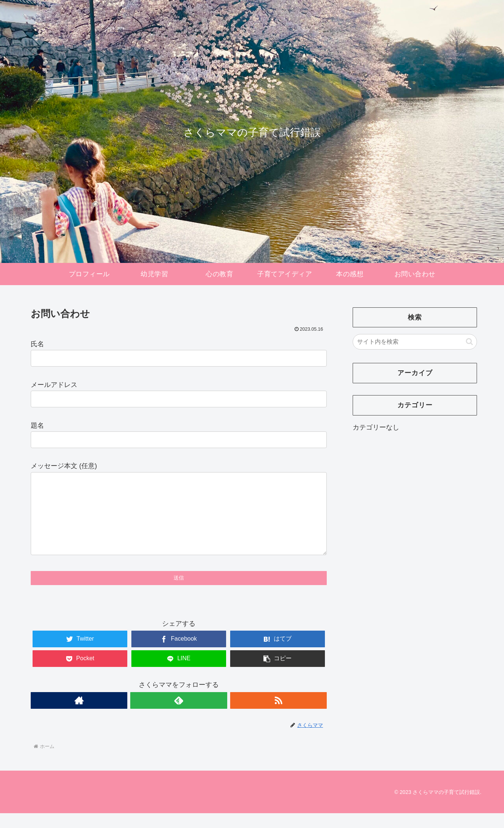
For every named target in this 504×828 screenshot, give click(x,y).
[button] (469, 342)
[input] (415, 342)
